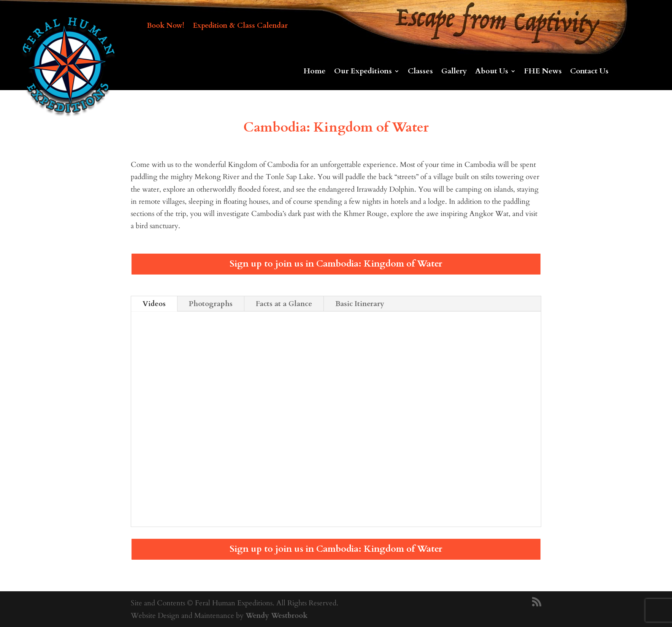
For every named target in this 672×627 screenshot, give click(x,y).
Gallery (454, 72)
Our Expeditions (363, 72)
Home (315, 72)
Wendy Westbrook (277, 616)
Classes (420, 72)
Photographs (211, 304)
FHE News (543, 72)
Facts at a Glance (284, 304)
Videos (154, 304)
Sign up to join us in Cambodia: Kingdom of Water (336, 264)
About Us (492, 72)
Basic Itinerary (360, 304)
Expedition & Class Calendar (240, 27)
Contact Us (589, 72)
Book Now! (166, 27)
